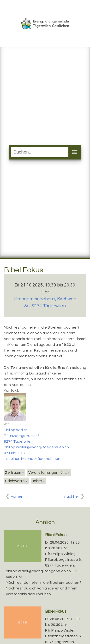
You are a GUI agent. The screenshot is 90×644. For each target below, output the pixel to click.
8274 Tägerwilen (18, 441)
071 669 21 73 (16, 453)
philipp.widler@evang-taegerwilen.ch (36, 447)
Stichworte (15, 481)
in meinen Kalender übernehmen (32, 459)
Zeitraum (13, 473)
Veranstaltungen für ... (48, 473)
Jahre (37, 481)
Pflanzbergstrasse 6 (22, 436)
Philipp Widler (15, 430)
